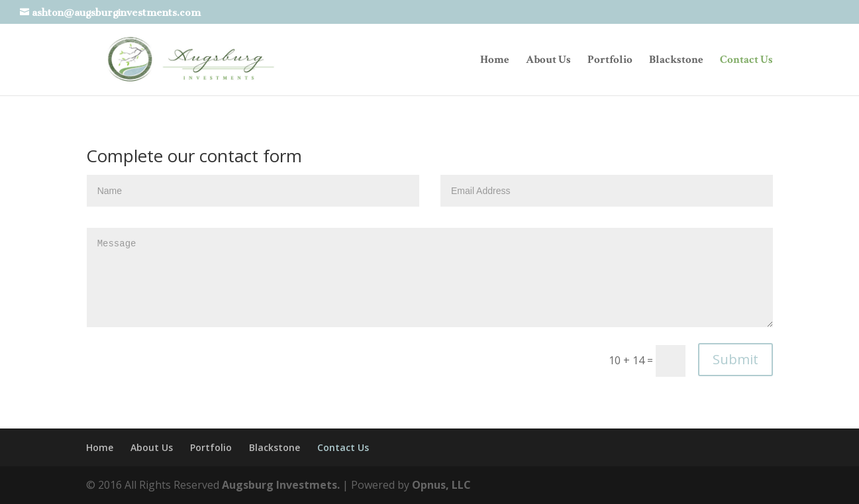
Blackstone (676, 61)
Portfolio (610, 61)
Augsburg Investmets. (281, 485)
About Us (548, 61)
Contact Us (746, 61)
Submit (735, 359)
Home (495, 61)
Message (430, 277)
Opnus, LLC (441, 485)
